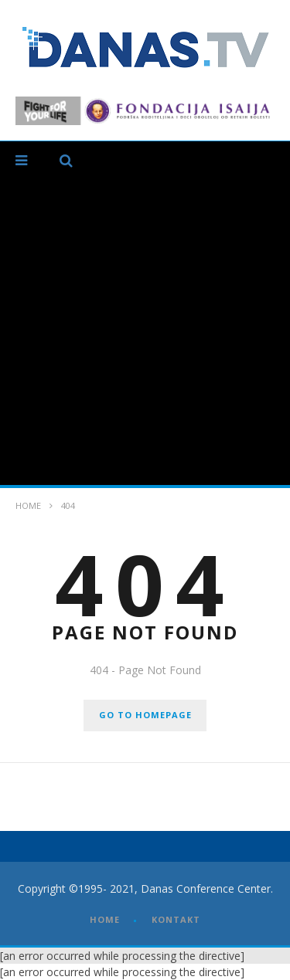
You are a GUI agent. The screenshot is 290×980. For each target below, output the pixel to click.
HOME (105, 919)
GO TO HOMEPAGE (145, 715)
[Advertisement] (145, 332)
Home (28, 505)
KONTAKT (176, 919)
